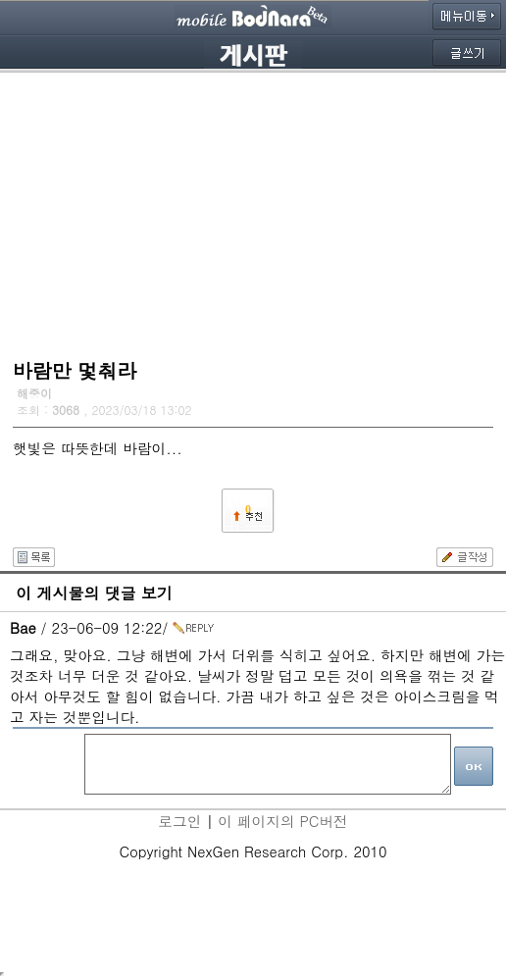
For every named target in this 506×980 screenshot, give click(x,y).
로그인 (179, 821)
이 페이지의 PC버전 (282, 821)
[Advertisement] (253, 211)
